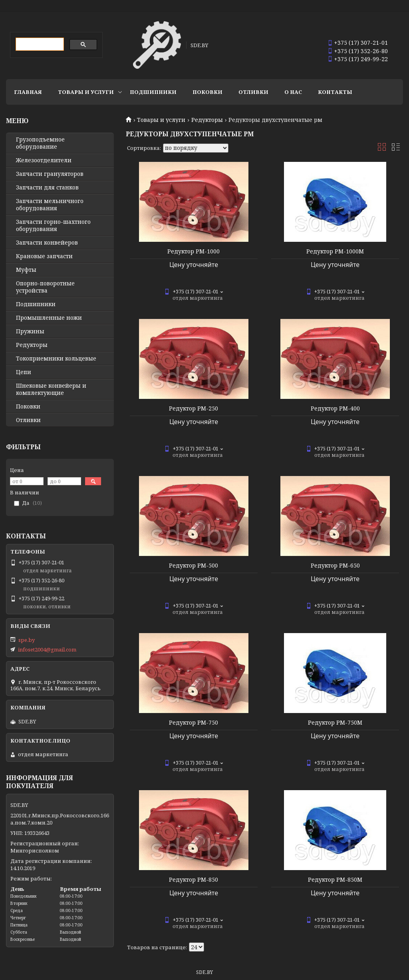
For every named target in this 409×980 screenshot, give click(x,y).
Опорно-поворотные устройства (45, 287)
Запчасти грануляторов (50, 174)
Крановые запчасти (44, 256)
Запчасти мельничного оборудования (50, 205)
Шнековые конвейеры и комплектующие (51, 389)
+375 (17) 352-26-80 (361, 51)
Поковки (207, 92)
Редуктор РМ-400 (335, 408)
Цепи (24, 372)
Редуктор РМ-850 (194, 880)
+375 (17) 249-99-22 (361, 59)
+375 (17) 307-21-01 (361, 43)
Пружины (30, 331)
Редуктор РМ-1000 (194, 251)
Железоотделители (44, 160)
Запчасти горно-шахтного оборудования (53, 225)
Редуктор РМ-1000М (335, 251)
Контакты (335, 92)
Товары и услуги (86, 92)
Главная (28, 92)
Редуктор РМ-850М (335, 880)
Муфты (26, 270)
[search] (39, 44)
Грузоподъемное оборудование (40, 143)
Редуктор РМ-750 (194, 723)
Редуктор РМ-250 (194, 408)
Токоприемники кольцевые (56, 359)
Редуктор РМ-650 (335, 566)
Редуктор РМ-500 (194, 566)
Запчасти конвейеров (47, 243)
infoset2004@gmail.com (47, 649)
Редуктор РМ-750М (335, 723)
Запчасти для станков (47, 187)
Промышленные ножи (49, 318)
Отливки (253, 92)
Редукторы (207, 120)
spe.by (27, 640)
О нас (293, 92)
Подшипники (153, 92)
